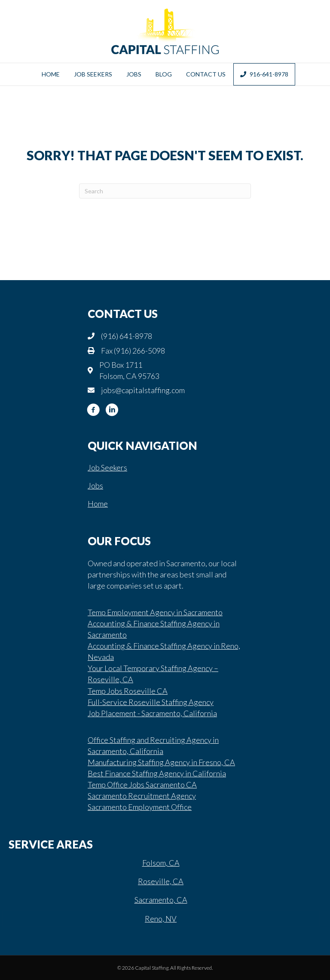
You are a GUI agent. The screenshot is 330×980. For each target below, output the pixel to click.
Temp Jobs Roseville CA (128, 691)
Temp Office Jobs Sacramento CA (142, 785)
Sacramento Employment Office (140, 807)
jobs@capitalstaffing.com (143, 390)
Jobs (134, 74)
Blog (164, 74)
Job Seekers (93, 74)
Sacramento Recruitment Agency (142, 796)
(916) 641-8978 (127, 336)
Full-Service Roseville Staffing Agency (151, 702)
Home (51, 74)
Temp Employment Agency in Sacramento (155, 612)
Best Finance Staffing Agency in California (157, 773)
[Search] (165, 191)
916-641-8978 (264, 74)
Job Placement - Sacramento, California (152, 713)
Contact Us (206, 74)
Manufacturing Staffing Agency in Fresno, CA (161, 762)
